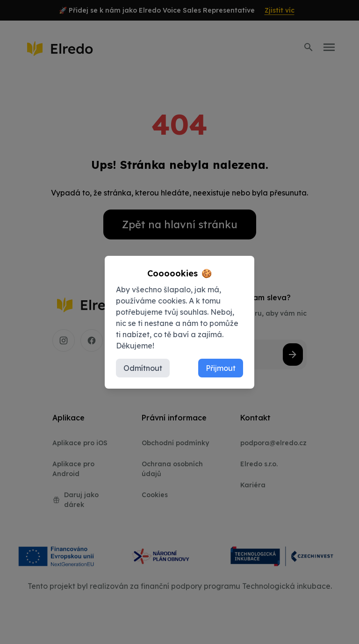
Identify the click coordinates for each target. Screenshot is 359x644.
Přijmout (221, 368)
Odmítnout (143, 368)
